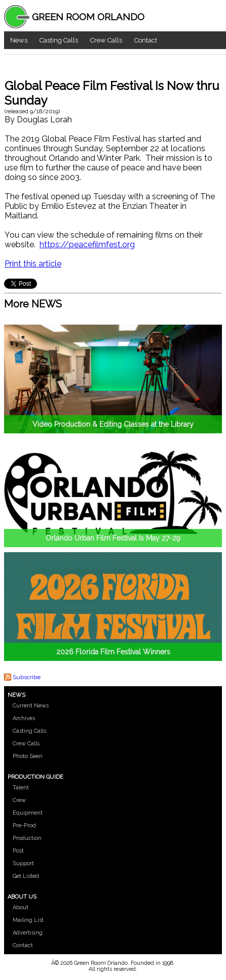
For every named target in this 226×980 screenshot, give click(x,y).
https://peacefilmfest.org (87, 244)
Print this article (33, 264)
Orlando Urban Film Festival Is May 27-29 (113, 538)
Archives (24, 718)
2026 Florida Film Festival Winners (113, 652)
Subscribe (27, 677)
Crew (19, 800)
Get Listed (26, 876)
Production (27, 838)
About (21, 907)
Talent (21, 788)
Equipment (28, 813)
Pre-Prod (24, 826)
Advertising (28, 933)
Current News (31, 706)
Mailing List (28, 920)
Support (23, 863)
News (19, 40)
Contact (146, 40)
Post (18, 851)
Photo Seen (28, 756)
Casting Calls (59, 40)
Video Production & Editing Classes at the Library (113, 424)
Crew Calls (106, 40)
